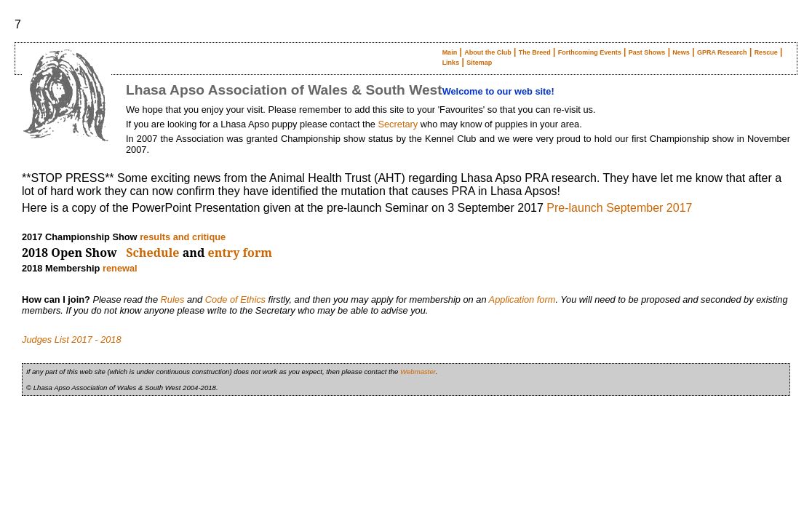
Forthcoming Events (590, 52)
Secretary (398, 124)
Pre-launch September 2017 (619, 208)
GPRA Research (722, 52)
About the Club (488, 52)
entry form (240, 253)
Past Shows (647, 52)
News (681, 52)
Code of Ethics (235, 299)
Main (450, 52)
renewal (120, 268)
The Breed (535, 52)
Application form (522, 299)
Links (451, 63)
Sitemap (479, 63)
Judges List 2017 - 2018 (72, 340)
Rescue (766, 52)
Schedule (152, 253)
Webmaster (418, 372)
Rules (173, 299)
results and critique (183, 237)
